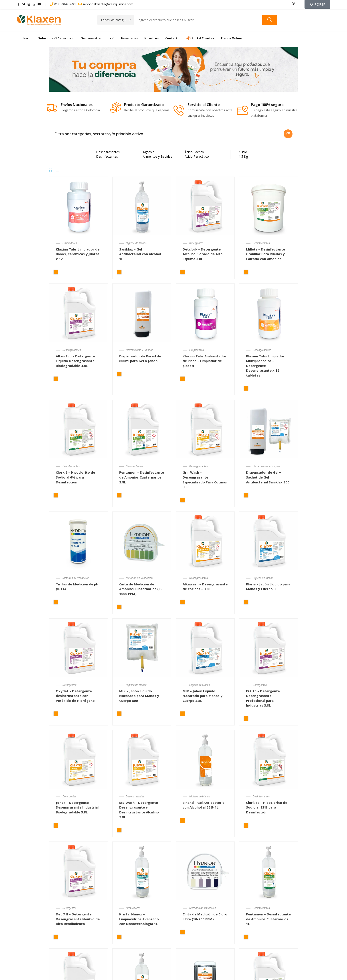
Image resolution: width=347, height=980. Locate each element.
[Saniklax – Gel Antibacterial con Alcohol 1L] (142, 206)
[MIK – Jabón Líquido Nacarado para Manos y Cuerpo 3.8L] (205, 648)
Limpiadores (70, 243)
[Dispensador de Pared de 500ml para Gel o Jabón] (205, 978)
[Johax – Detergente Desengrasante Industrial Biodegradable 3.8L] (78, 759)
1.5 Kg (245, 157)
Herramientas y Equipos (140, 350)
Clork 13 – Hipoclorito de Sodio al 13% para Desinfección (267, 807)
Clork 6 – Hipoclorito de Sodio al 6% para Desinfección (76, 477)
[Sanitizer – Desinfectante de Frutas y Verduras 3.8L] (269, 978)
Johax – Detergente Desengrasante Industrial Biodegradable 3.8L (77, 807)
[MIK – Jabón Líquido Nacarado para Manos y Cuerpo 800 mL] (142, 648)
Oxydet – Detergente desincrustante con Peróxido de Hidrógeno (75, 696)
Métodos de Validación (76, 578)
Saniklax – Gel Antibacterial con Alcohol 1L (140, 254)
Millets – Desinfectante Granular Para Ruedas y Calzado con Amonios (265, 254)
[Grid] (50, 170)
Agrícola (157, 152)
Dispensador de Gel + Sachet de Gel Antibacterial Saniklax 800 (268, 477)
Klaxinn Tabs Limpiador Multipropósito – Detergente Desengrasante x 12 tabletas (265, 366)
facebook (19, 4)
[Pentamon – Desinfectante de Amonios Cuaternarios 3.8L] (142, 429)
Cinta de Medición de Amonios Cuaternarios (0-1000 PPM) (141, 589)
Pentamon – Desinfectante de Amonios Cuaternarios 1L (268, 919)
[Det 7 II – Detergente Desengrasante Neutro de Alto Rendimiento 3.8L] (78, 871)
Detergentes (196, 243)
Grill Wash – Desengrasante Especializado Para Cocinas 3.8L (205, 480)
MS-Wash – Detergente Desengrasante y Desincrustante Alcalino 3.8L (139, 810)
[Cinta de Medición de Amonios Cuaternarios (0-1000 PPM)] (142, 541)
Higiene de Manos (136, 243)
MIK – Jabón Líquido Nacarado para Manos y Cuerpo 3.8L (203, 696)
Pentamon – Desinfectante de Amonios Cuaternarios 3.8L (142, 477)
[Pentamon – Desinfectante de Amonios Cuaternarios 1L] (269, 871)
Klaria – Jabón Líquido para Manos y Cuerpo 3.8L (268, 587)
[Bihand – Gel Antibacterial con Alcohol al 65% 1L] (205, 759)
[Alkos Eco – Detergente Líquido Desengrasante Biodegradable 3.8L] (78, 313)
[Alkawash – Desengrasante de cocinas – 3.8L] (205, 541)
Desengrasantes (113, 152)
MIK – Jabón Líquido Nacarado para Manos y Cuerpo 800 (139, 696)
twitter (24, 4)
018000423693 (63, 4)
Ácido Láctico (206, 152)
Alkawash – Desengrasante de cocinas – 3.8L (205, 587)
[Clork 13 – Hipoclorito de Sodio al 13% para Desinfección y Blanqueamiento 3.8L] (269, 759)
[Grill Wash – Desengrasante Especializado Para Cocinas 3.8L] (205, 429)
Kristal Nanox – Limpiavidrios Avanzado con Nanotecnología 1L (139, 919)
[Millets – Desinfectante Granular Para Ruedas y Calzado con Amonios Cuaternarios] (269, 206)
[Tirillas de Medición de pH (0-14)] (78, 541)
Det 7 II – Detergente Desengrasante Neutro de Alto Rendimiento (78, 919)
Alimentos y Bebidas (157, 157)
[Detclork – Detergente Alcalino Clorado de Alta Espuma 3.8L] (205, 206)
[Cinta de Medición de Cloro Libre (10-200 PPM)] (205, 871)
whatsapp (34, 4)
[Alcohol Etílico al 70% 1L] (142, 978)
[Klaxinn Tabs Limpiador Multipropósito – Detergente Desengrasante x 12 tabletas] (269, 313)
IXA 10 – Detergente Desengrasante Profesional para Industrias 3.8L (263, 698)
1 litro (245, 152)
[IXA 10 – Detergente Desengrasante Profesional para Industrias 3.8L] (269, 648)
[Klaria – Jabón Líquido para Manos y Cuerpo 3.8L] (269, 541)
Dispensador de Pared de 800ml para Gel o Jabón (140, 359)
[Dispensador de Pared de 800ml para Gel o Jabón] (142, 313)
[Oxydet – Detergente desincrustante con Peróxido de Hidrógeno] (78, 648)
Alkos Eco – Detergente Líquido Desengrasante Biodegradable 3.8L (75, 361)
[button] (317, 4)
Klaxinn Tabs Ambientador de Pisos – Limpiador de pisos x (205, 361)
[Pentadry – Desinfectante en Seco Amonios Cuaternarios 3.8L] (78, 978)
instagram (29, 4)
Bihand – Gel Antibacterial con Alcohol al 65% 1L (204, 805)
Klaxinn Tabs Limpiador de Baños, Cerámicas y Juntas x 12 (78, 254)
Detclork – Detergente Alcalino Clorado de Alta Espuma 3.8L (203, 254)
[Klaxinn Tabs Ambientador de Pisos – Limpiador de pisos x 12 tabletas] (205, 313)
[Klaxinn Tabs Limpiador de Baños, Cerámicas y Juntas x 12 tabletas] (78, 206)
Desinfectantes (113, 157)
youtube (39, 4)
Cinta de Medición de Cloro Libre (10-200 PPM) (205, 917)
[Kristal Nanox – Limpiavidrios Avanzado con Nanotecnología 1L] (142, 871)
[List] (58, 170)
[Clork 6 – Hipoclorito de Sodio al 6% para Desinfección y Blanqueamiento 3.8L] (78, 429)
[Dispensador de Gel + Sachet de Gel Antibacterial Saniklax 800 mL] (269, 429)
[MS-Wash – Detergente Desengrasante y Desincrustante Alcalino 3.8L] (142, 759)
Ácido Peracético (206, 157)
